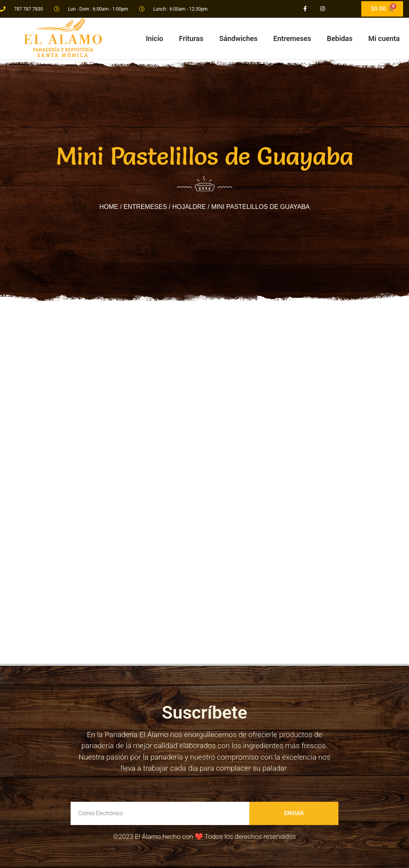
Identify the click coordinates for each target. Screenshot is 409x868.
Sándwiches (238, 38)
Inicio (155, 38)
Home (109, 207)
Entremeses (292, 38)
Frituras (191, 38)
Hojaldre (189, 207)
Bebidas (340, 38)
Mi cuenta (384, 38)
